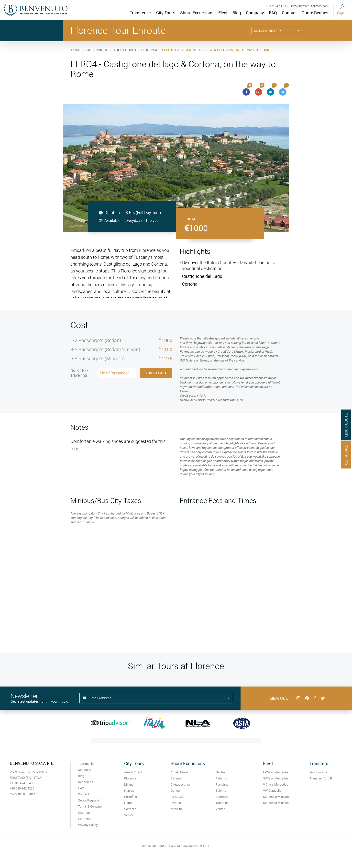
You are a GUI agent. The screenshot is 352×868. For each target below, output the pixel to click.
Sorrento (130, 809)
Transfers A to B (321, 778)
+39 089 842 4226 (275, 6)
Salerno (221, 790)
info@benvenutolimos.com (310, 6)
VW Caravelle (272, 790)
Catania (176, 778)
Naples (129, 790)
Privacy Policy (88, 825)
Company (255, 13)
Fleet (223, 13)
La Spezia (177, 797)
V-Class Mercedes (276, 784)
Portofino (131, 797)
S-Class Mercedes (276, 778)
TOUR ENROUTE (97, 50)
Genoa (175, 790)
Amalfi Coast (133, 772)
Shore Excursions (197, 13)
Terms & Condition (91, 806)
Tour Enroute (318, 772)
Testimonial (86, 764)
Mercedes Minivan (276, 797)
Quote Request (316, 13)
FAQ (273, 13)
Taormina (222, 803)
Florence (130, 778)
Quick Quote (346, 425)
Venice (129, 815)
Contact (289, 13)
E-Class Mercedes (276, 772)
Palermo (221, 778)
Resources (86, 782)
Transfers (141, 13)
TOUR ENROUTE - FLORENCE (136, 50)
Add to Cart (156, 373)
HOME (76, 50)
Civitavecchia (180, 784)
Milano (129, 784)
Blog (237, 13)
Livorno (176, 803)
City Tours (166, 13)
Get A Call (346, 455)
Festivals (85, 819)
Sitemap (84, 812)
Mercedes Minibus (276, 803)
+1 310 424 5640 (21, 783)
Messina (177, 809)
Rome (128, 803)
